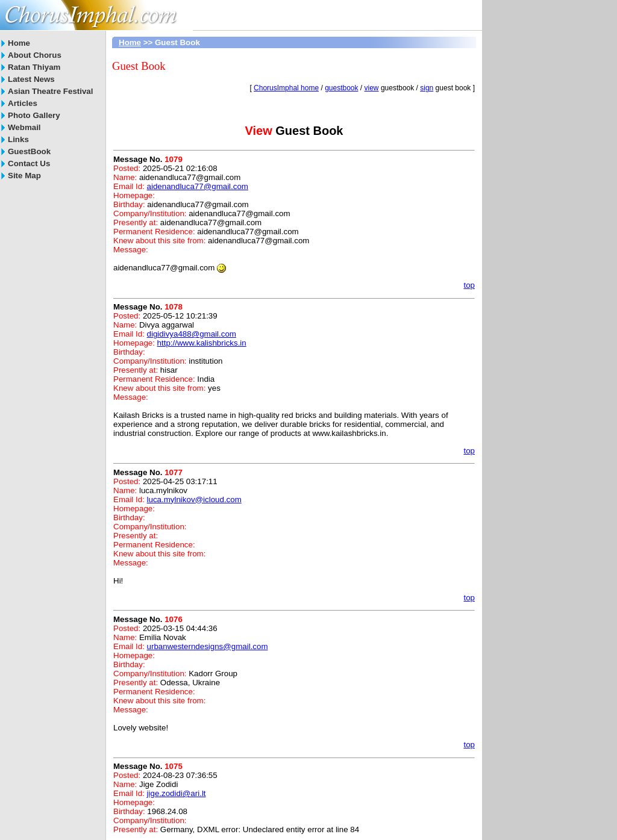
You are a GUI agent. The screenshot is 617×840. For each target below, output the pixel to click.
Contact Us (29, 163)
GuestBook (29, 151)
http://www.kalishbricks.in (202, 343)
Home (19, 43)
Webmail (24, 127)
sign (427, 88)
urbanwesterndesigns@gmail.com (208, 646)
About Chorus (35, 55)
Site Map (24, 176)
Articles (23, 103)
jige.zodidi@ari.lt (177, 793)
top (469, 285)
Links (18, 139)
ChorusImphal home (286, 88)
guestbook (341, 88)
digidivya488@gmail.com (192, 334)
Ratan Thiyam (34, 67)
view (372, 88)
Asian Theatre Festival (50, 91)
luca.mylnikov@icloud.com (194, 499)
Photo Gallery (34, 115)
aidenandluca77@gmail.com (198, 186)
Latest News (31, 79)
